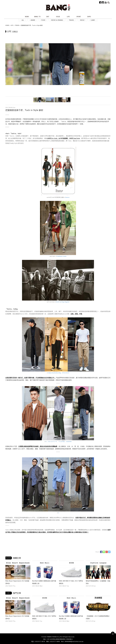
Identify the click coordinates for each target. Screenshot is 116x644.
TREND (17, 25)
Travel (72, 20)
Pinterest (67, 197)
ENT (48, 17)
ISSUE (58, 17)
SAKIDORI (69, 442)
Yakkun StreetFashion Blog (54, 373)
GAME (93, 20)
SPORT (79, 17)
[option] (58, 64)
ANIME (33, 20)
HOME (7, 25)
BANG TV (37, 17)
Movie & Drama (57, 20)
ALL (23, 20)
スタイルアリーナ (52, 442)
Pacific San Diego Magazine (63, 302)
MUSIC (82, 20)
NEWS (27, 17)
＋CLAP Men (61, 442)
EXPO (89, 17)
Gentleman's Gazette (62, 256)
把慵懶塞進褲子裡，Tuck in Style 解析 (32, 25)
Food (43, 20)
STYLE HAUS (66, 373)
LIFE (68, 17)
